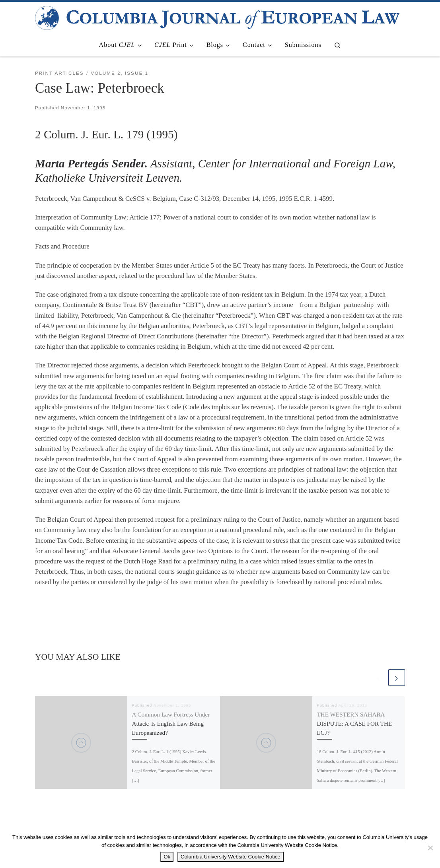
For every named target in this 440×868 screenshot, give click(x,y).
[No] (430, 848)
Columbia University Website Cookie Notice (230, 857)
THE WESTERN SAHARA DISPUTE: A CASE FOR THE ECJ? (354, 723)
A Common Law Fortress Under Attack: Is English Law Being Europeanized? (171, 723)
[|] (217, 17)
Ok (167, 857)
